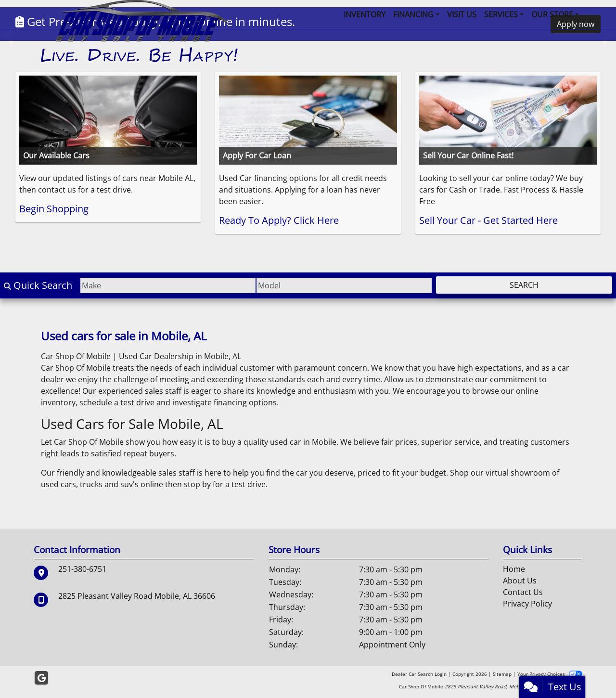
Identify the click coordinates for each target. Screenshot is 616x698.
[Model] (344, 285)
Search (524, 285)
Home (514, 569)
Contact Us (523, 592)
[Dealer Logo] (140, 31)
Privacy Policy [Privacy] (527, 604)
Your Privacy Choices (550, 674)
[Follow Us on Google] (41, 678)
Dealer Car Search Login (419, 674)
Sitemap (502, 674)
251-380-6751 (82, 569)
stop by (197, 484)
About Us (520, 581)
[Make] (168, 285)
